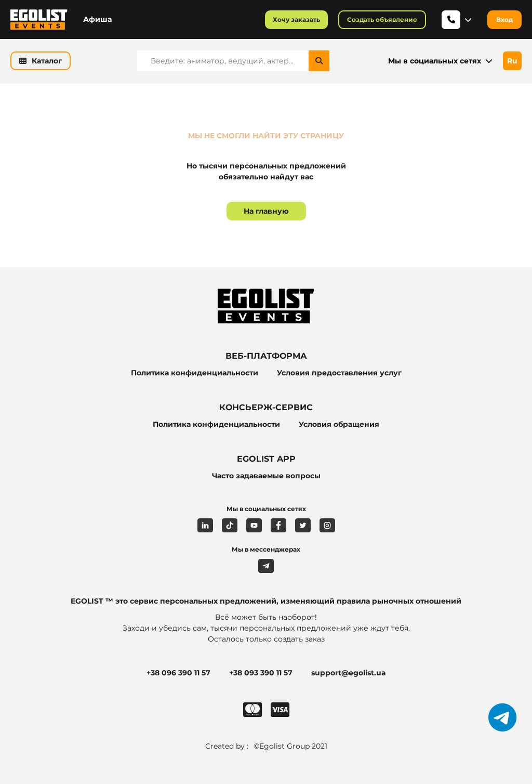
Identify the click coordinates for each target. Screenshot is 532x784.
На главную (266, 211)
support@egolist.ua (349, 673)
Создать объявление (382, 19)
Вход (504, 19)
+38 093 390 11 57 (261, 673)
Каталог (41, 61)
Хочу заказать (296, 19)
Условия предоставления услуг (339, 373)
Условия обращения (339, 424)
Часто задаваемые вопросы (266, 476)
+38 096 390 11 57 (178, 673)
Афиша (97, 19)
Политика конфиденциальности (195, 373)
